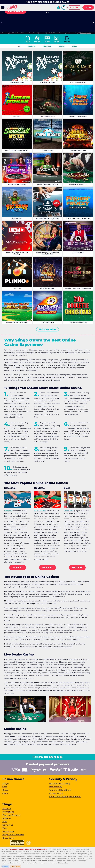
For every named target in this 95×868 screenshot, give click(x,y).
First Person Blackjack (78, 82)
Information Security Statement (65, 797)
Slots (47, 42)
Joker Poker (17, 116)
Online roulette (40, 511)
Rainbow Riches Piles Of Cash (17, 322)
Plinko (62, 46)
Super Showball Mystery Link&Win (17, 150)
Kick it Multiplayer (47, 322)
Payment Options (11, 815)
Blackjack (8, 511)
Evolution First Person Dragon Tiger (78, 288)
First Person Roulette (47, 116)
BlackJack (47, 46)
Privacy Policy (56, 793)
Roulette (32, 46)
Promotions (8, 812)
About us (7, 809)
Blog (5, 828)
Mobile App (8, 831)
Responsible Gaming (60, 783)
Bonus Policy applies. (86, 33)
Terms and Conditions (60, 790)
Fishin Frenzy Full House (78, 116)
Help (5, 822)
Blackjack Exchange (47, 82)
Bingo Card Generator (13, 835)
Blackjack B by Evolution (78, 184)
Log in (74, 7)
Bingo (57, 42)
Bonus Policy (56, 787)
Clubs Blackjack (78, 252)
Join (88, 7)
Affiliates (7, 818)
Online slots (69, 511)
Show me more (47, 329)
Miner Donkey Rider (47, 288)
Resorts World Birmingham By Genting (17, 253)
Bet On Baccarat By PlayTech (47, 184)
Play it (18, 567)
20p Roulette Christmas (78, 322)
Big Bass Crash (17, 218)
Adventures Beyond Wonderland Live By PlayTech (47, 253)
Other (75, 46)
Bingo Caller (8, 838)
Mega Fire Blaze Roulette (17, 184)
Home (28, 42)
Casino (67, 42)
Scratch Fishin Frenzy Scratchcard (78, 218)
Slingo (37, 42)
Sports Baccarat (47, 150)
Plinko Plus (17, 288)
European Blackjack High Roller (47, 218)
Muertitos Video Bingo (78, 150)
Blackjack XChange (17, 82)
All (19, 46)
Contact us (8, 825)
